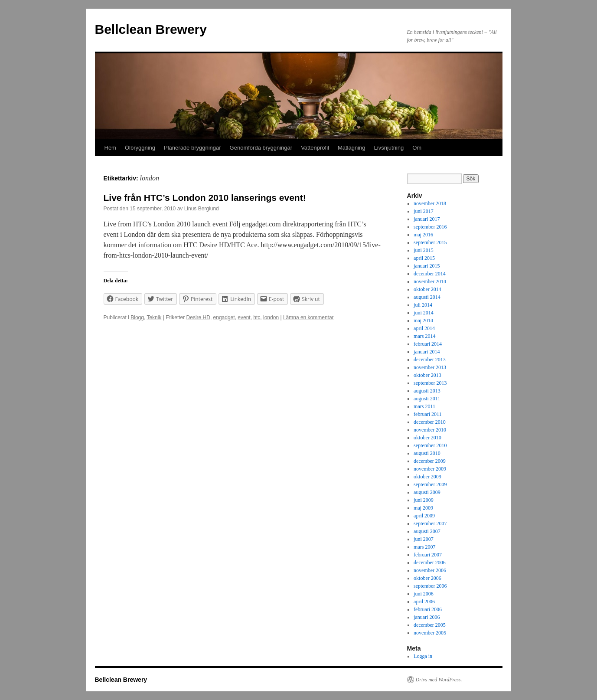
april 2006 (424, 602)
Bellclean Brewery (151, 29)
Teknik (154, 317)
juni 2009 (424, 500)
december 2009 (430, 461)
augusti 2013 (427, 391)
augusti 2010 (427, 453)
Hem (110, 148)
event (244, 317)
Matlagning (352, 148)
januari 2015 (427, 266)
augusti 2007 (427, 531)
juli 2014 (423, 305)
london (271, 317)
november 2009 (430, 469)
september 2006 (430, 586)
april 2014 (424, 328)
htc (257, 317)
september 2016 (430, 227)
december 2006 (430, 563)
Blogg (137, 317)
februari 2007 (428, 555)
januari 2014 (427, 352)
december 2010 (430, 422)
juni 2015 (424, 250)
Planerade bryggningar (192, 148)
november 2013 (430, 367)
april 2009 (424, 516)
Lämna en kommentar (308, 317)
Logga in (423, 656)
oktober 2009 (427, 477)
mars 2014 (424, 336)
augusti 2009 (427, 492)
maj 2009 (423, 508)
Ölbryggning (140, 148)
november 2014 (430, 281)
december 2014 (430, 274)
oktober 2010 (427, 438)
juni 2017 (424, 211)
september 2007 (430, 523)
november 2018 (430, 203)
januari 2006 (427, 617)
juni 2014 (424, 313)
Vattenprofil (315, 148)
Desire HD (198, 317)
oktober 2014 (427, 289)
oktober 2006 (427, 578)
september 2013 (430, 383)
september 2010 (430, 445)
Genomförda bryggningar (261, 148)
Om (417, 148)
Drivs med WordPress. (439, 680)
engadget (224, 317)
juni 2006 (424, 594)
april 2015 (424, 258)
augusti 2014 (427, 297)
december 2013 (430, 360)
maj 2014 (423, 321)
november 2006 (430, 570)
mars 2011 (424, 406)
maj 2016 (423, 235)
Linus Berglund (202, 209)
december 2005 (430, 625)
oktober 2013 (427, 375)
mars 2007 (424, 547)
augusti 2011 (427, 399)
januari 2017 (427, 219)
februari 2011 (428, 414)
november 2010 (430, 430)
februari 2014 (428, 344)
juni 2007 (424, 539)
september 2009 (430, 484)
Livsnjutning (389, 148)
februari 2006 (428, 609)
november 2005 (430, 633)
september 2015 (430, 242)
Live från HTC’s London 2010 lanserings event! (205, 198)
